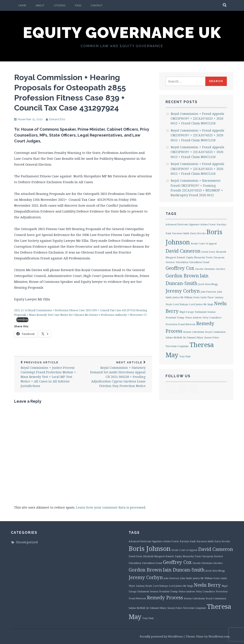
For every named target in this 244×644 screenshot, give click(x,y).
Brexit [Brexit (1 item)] (194, 244)
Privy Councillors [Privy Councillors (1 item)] (212, 318)
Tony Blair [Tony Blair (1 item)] (185, 356)
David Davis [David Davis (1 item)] (208, 252)
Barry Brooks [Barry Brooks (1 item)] (198, 233)
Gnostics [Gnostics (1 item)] (220, 269)
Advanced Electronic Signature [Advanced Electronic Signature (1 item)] (183, 224)
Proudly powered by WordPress (161, 636)
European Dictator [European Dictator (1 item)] (213, 556)
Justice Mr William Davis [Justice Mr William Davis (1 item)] (186, 297)
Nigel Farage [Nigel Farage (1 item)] (187, 312)
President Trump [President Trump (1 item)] (175, 318)
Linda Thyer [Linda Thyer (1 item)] (207, 297)
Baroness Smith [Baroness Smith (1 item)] (181, 233)
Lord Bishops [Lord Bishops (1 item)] (181, 304)
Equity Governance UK (122, 33)
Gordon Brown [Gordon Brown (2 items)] (182, 276)
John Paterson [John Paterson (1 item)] (208, 292)
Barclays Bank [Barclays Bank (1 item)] (188, 541)
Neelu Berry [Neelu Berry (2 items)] (207, 585)
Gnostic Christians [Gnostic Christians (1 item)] (205, 269)
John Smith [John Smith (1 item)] (186, 578)
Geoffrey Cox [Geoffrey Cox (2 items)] (180, 268)
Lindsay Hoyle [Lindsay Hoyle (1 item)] (144, 586)
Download (22, 320)
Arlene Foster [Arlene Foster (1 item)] (208, 224)
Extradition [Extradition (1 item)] (182, 262)
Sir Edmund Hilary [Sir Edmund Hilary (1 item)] (193, 338)
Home (22, 5)
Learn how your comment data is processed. (111, 507)
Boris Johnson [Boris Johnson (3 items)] (150, 548)
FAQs (78, 5)
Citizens (60, 5)
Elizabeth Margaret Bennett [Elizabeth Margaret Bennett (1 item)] (159, 556)
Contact (97, 5)
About (40, 5)
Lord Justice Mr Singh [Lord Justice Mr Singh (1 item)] (201, 304)
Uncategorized (27, 542)
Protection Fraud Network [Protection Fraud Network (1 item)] (180, 324)
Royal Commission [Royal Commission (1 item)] (215, 332)
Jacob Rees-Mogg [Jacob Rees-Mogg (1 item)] (208, 284)
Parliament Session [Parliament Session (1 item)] (205, 312)
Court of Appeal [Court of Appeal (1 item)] (208, 244)
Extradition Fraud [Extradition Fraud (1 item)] (199, 262)
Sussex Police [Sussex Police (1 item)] (212, 338)
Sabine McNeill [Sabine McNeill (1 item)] (174, 338)
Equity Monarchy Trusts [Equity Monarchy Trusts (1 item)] (199, 257)
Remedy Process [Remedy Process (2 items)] (165, 597)
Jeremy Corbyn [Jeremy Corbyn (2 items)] (183, 291)
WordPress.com (219, 636)
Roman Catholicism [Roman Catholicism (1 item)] (194, 332)
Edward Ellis (57, 119)
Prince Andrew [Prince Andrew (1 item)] (193, 318)
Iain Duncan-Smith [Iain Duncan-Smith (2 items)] (184, 570)
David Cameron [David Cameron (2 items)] (183, 251)
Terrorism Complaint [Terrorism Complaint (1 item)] (177, 346)
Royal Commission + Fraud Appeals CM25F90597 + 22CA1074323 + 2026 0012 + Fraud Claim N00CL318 (197, 119)
